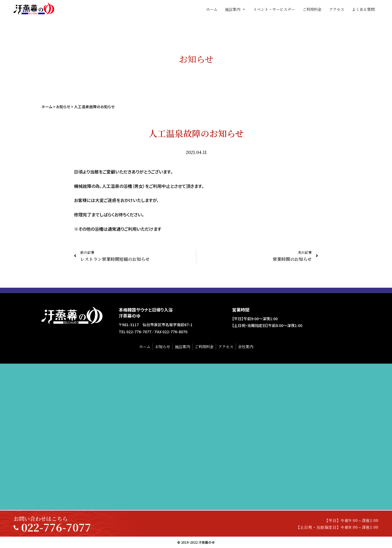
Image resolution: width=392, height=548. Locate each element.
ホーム (212, 9)
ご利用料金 (312, 9)
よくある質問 (363, 9)
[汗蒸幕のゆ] (196, 437)
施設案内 (235, 9)
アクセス (337, 9)
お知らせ (63, 107)
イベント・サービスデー (274, 9)
